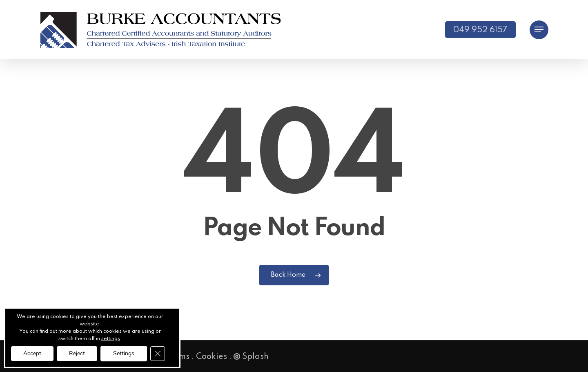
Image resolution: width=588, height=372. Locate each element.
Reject (77, 353)
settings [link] (111, 339)
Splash (251, 357)
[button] (539, 30)
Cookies (212, 357)
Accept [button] (32, 353)
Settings (124, 353)
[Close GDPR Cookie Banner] (158, 354)
